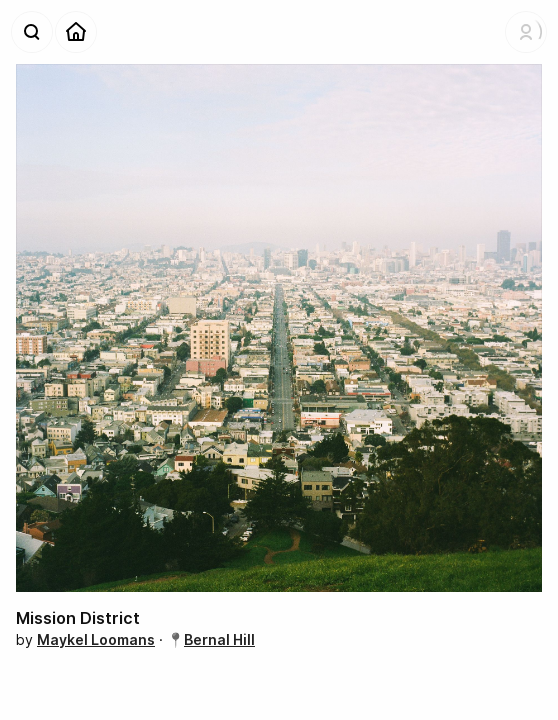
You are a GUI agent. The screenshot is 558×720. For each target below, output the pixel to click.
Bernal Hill (219, 639)
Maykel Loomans (96, 639)
